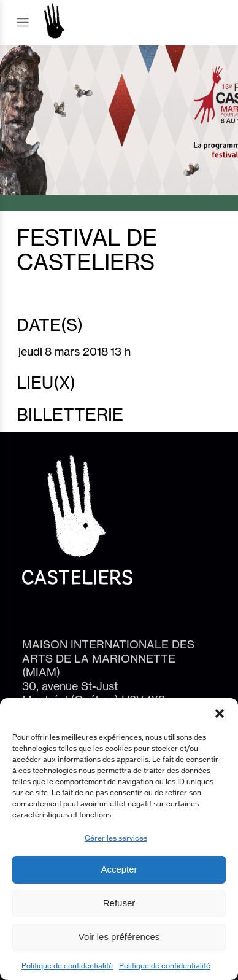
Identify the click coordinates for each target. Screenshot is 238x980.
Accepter (119, 869)
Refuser (119, 903)
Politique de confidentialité (67, 966)
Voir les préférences (119, 937)
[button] (220, 714)
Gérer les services (116, 838)
